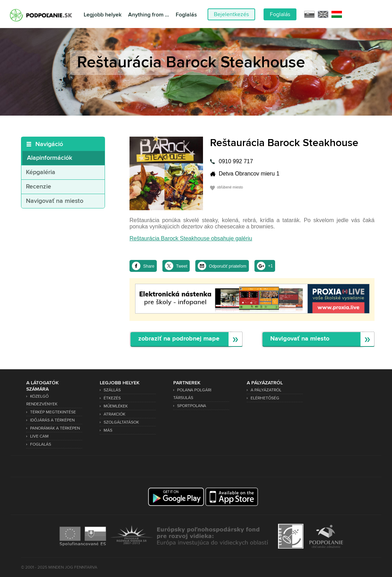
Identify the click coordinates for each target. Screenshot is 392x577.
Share (149, 266)
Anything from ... (149, 15)
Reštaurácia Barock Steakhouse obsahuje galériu (191, 238)
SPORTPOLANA (192, 406)
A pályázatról (266, 390)
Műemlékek (116, 406)
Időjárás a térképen (52, 420)
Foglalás (186, 15)
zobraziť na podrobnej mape (179, 339)
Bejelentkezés (231, 14)
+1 (271, 266)
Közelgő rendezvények (42, 400)
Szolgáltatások (121, 422)
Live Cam (39, 436)
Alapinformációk (50, 158)
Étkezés (112, 398)
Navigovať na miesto (55, 201)
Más (108, 430)
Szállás (112, 390)
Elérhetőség (265, 398)
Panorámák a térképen (55, 428)
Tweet (182, 266)
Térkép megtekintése (53, 412)
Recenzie (38, 187)
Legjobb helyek (103, 15)
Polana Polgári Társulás (192, 394)
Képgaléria (41, 172)
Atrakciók (114, 414)
